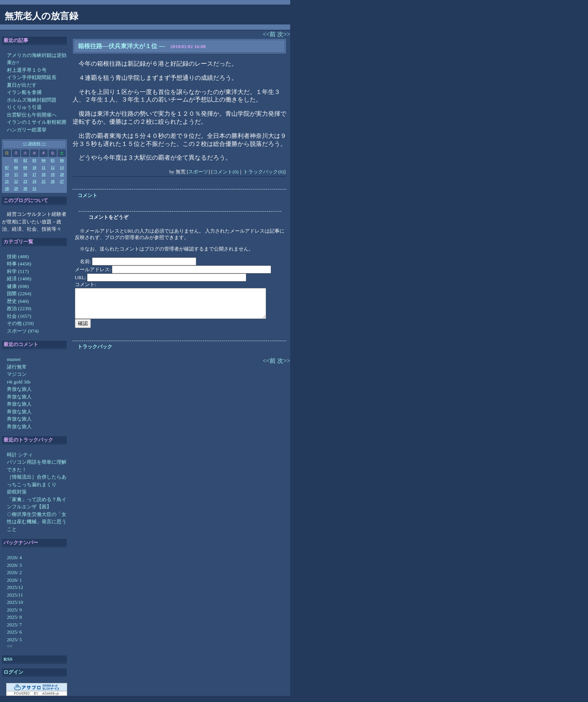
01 (16, 160)
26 (53, 181)
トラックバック (95, 347)
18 (44, 174)
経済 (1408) (19, 279)
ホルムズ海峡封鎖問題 (32, 100)
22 (16, 181)
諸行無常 (17, 367)
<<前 (270, 34)
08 (16, 167)
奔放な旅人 (19, 389)
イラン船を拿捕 (24, 92)
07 (7, 167)
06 (62, 160)
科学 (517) (18, 271)
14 (7, 174)
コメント (87, 195)
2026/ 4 (14, 557)
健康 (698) (18, 286)
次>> (284, 34)
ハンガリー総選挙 (27, 130)
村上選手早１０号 (27, 70)
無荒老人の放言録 (41, 16)
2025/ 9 (14, 610)
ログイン (13, 672)
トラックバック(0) (263, 172)
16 (25, 174)
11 (43, 167)
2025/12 (15, 587)
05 (53, 160)
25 (44, 181)
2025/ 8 (14, 617)
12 (53, 167)
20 (62, 174)
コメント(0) (225, 172)
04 (44, 160)
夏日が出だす (22, 85)
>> (44, 143)
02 (25, 160)
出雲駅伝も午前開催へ (32, 115)
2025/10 (15, 602)
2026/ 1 (14, 580)
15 (16, 174)
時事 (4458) (19, 264)
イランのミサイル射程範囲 (37, 122)
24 (34, 181)
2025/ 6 (14, 632)
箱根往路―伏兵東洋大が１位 (118, 46)
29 (16, 188)
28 (7, 188)
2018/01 (35, 143)
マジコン (17, 374)
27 (62, 181)
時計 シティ (20, 455)
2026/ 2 (14, 572)
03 (34, 160)
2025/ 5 (14, 640)
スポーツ (198, 172)
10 (34, 167)
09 (25, 167)
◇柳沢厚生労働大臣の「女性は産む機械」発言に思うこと (37, 522)
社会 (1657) (19, 316)
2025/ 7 (14, 625)
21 (7, 181)
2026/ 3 (14, 565)
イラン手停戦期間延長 (32, 77)
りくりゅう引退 (24, 107)
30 (25, 188)
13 (62, 167)
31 (34, 188)
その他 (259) (20, 323)
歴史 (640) (18, 301)
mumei (14, 359)
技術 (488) (18, 256)
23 (25, 181)
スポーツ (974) (23, 331)
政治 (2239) (19, 308)
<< (25, 143)
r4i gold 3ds (19, 382)
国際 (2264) (19, 294)
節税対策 (17, 492)
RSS (8, 659)
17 (34, 174)
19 (53, 174)
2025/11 (15, 595)
